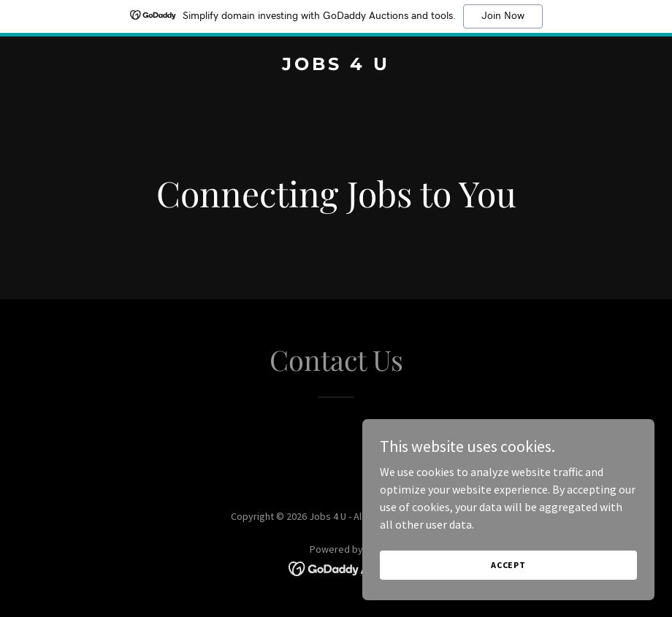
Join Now (503, 16)
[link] (336, 66)
